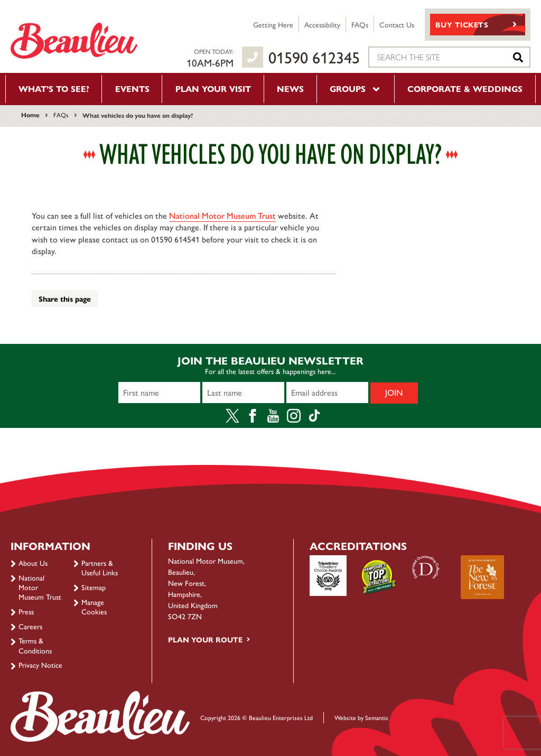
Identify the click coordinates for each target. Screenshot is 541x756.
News (290, 88)
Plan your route (205, 639)
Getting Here (273, 24)
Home (30, 115)
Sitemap (94, 587)
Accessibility (322, 24)
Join (394, 392)
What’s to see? (54, 88)
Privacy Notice (40, 665)
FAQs (360, 24)
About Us (33, 563)
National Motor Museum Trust (222, 215)
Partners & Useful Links (100, 567)
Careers (30, 626)
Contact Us (397, 24)
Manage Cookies (94, 606)
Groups (356, 88)
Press (26, 611)
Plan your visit (213, 88)
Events (132, 88)
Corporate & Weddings (465, 88)
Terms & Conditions (35, 645)
